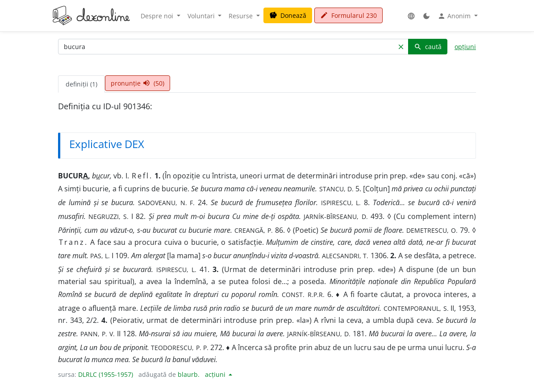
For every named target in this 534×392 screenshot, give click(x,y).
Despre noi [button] (158, 16)
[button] (411, 16)
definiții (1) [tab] (81, 84)
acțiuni (216, 374)
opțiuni (465, 47)
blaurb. (189, 374)
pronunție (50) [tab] (138, 83)
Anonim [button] (455, 16)
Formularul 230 (348, 15)
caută (428, 47)
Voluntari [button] (202, 16)
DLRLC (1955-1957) (106, 374)
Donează (288, 15)
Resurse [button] (242, 16)
